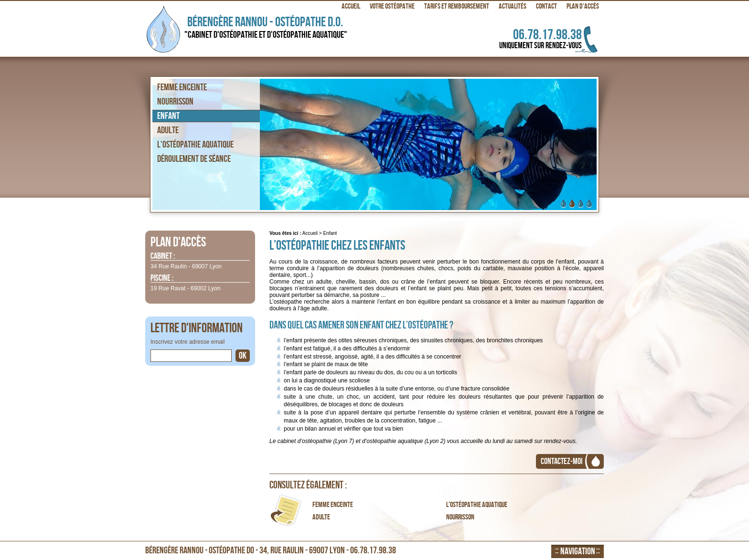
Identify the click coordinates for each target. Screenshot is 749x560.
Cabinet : (163, 257)
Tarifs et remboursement (457, 6)
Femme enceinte (333, 505)
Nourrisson (460, 518)
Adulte (321, 518)
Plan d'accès (583, 6)
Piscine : (162, 279)
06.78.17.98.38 (529, 38)
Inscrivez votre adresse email (187, 342)
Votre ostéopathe (392, 6)
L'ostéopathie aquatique (477, 505)
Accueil (310, 233)
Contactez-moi (562, 461)
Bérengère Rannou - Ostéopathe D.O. (269, 27)
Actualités (513, 6)
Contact (546, 6)
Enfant (168, 116)
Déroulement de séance (194, 159)
